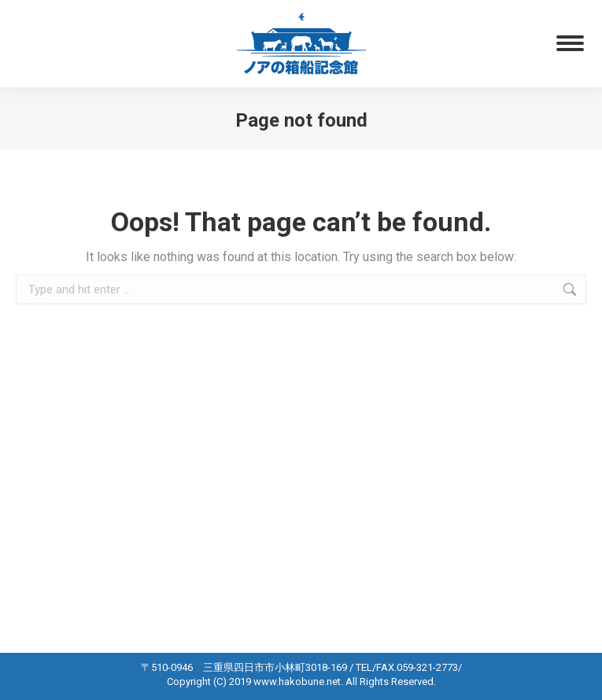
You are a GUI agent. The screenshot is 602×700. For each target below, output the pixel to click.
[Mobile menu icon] (570, 43)
